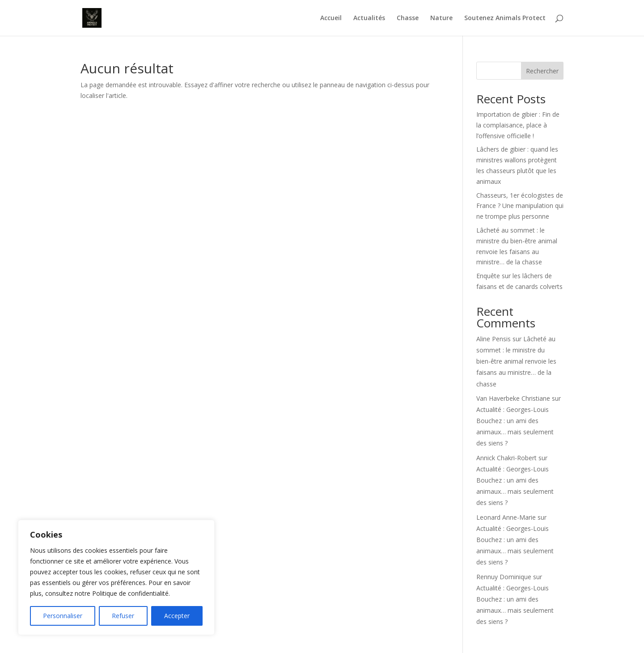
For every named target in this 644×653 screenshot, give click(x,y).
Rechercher (542, 71)
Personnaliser (63, 616)
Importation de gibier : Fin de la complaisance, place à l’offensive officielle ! (518, 125)
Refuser (123, 616)
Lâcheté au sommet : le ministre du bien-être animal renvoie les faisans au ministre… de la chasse (516, 361)
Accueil (331, 18)
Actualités (369, 18)
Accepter (177, 616)
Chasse (408, 18)
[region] (116, 577)
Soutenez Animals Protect (505, 18)
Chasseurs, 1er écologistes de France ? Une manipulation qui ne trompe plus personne (520, 206)
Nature (441, 18)
